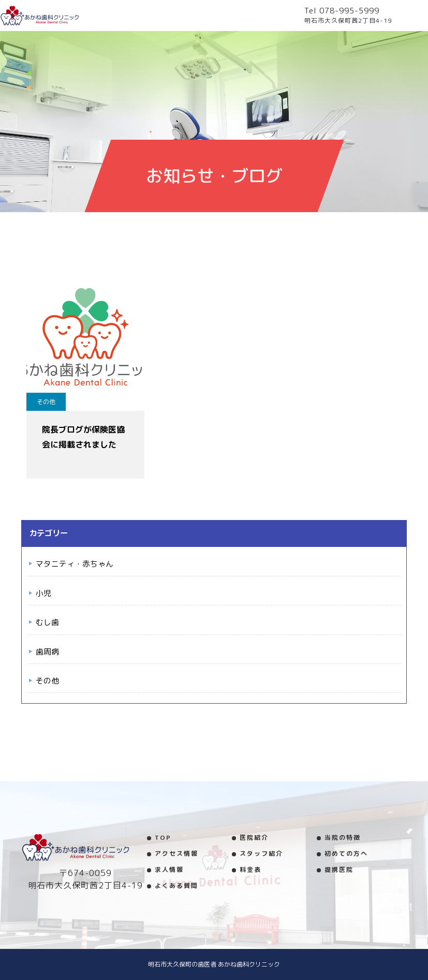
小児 (43, 593)
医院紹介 (254, 837)
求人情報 (169, 870)
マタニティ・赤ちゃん (75, 564)
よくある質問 (176, 886)
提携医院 (339, 870)
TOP (163, 837)
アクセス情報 (176, 853)
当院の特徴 (343, 837)
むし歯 (47, 622)
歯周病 (47, 652)
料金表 (250, 870)
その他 (46, 402)
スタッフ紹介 (261, 853)
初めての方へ (346, 853)
